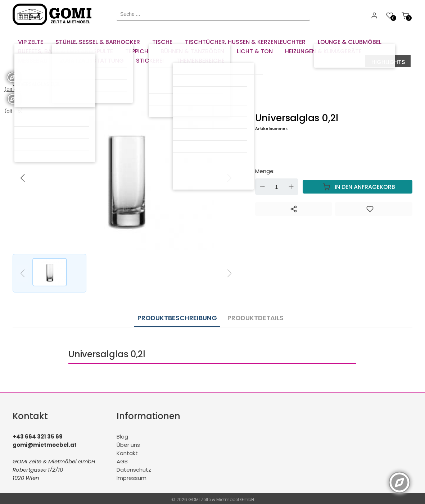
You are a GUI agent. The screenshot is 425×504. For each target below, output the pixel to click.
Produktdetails (252, 315)
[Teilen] (294, 208)
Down (262, 186)
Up (291, 186)
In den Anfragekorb (357, 186)
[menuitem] (31, 40)
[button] (230, 177)
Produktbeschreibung (177, 315)
